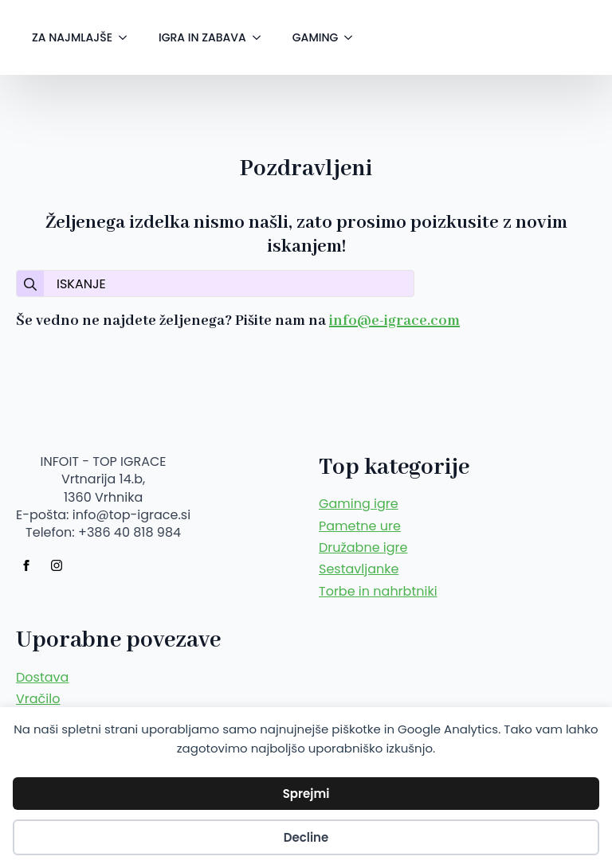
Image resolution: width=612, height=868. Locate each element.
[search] (30, 284)
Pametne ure (360, 526)
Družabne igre (363, 548)
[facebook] (26, 565)
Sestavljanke (359, 569)
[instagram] (57, 565)
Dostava (42, 678)
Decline (306, 837)
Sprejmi (306, 794)
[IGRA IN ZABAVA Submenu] (261, 37)
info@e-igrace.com (394, 321)
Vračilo (38, 699)
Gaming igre (359, 504)
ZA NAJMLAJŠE (72, 37)
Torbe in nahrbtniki (378, 592)
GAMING (316, 37)
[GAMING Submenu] (353, 37)
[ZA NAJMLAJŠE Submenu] (127, 37)
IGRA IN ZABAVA (202, 37)
